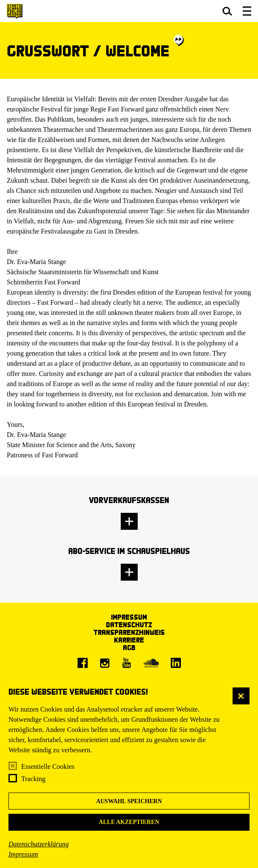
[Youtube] (127, 663)
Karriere (129, 640)
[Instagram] (105, 663)
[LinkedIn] (176, 663)
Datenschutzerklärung (39, 844)
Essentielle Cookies (48, 766)
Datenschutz (129, 625)
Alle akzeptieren (129, 822)
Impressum (23, 854)
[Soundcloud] (151, 663)
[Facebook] (83, 663)
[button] (227, 11)
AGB (129, 647)
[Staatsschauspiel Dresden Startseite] (15, 11)
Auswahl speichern (129, 801)
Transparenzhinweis (129, 632)
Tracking (33, 779)
